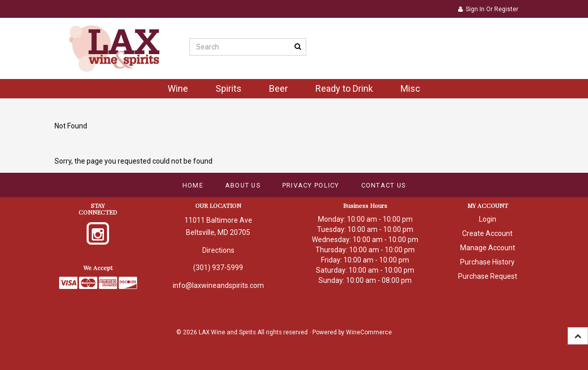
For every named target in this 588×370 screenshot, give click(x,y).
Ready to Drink (344, 88)
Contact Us (384, 185)
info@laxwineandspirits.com (218, 285)
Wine (178, 88)
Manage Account (488, 248)
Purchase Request (488, 276)
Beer (278, 88)
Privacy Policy (311, 185)
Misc (410, 88)
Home (193, 185)
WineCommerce (369, 332)
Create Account (487, 233)
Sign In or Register (488, 9)
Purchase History (487, 262)
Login (488, 219)
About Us (243, 185)
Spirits (229, 88)
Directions (218, 250)
